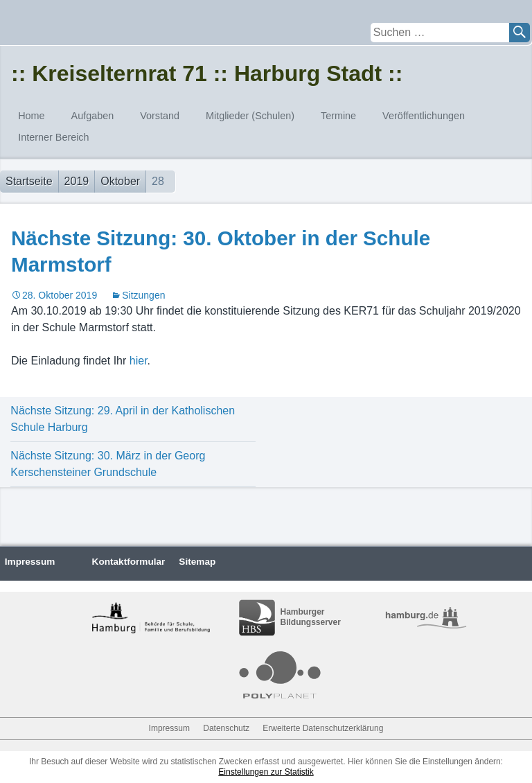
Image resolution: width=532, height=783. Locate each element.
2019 (77, 181)
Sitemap (197, 562)
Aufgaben (93, 116)
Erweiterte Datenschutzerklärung (323, 728)
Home (31, 116)
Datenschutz (226, 728)
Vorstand (160, 116)
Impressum (30, 562)
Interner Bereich (53, 137)
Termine (338, 116)
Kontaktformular (129, 562)
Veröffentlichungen (424, 116)
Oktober (120, 181)
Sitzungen (143, 295)
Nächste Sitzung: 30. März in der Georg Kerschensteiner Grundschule (108, 464)
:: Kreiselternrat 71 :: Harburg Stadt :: (207, 73)
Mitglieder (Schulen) (250, 116)
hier (139, 361)
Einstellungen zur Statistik (266, 772)
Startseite (29, 181)
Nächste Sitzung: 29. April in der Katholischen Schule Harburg (123, 419)
